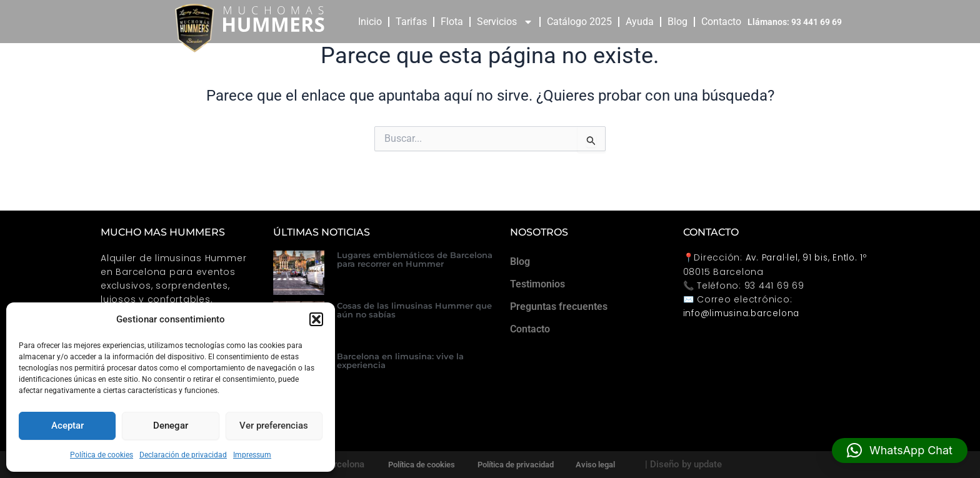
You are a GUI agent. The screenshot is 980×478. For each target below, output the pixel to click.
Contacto (721, 22)
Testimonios (537, 284)
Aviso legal (598, 465)
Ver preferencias (274, 426)
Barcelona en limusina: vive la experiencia (400, 361)
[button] (316, 319)
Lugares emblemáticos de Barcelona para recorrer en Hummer (415, 259)
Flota (452, 22)
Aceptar (67, 426)
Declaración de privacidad (183, 455)
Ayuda (640, 22)
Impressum (252, 455)
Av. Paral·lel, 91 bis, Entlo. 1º (809, 257)
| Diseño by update (688, 464)
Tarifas (411, 22)
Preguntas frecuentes (559, 306)
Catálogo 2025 (579, 22)
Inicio (370, 22)
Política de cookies (102, 455)
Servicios (505, 22)
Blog (677, 22)
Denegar (171, 426)
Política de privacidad (516, 465)
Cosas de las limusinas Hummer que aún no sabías (414, 310)
